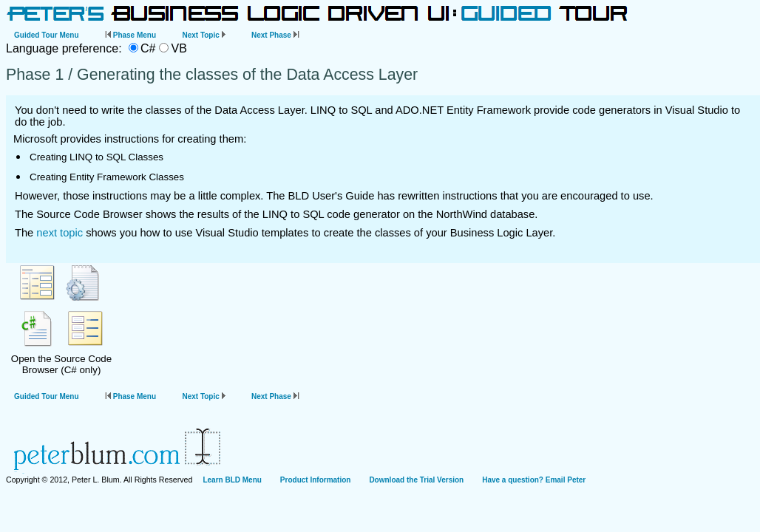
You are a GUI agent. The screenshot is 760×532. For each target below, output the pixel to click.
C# (148, 48)
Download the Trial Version (416, 480)
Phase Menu (130, 35)
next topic (60, 233)
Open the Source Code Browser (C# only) (61, 319)
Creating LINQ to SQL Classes (96, 157)
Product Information (316, 480)
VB (179, 48)
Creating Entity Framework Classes (107, 177)
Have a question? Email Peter (534, 480)
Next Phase (275, 35)
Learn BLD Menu (232, 480)
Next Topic (203, 35)
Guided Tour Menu (47, 35)
